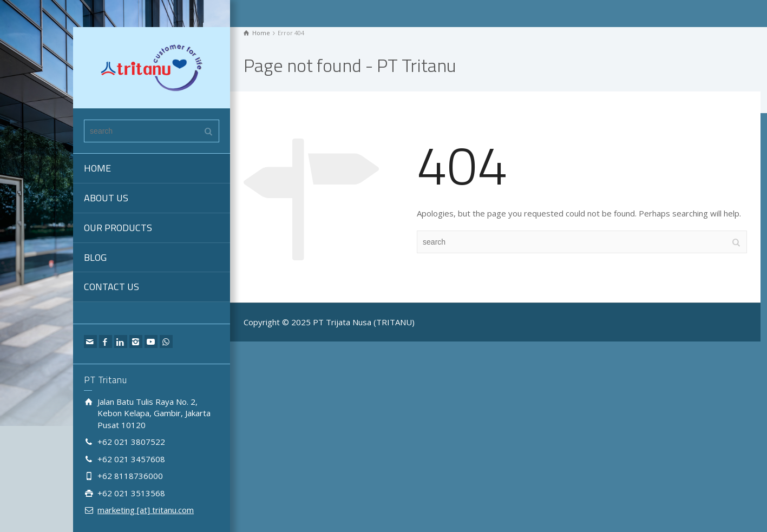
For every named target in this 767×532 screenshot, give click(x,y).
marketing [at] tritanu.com (146, 510)
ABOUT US (106, 198)
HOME (97, 168)
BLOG (95, 257)
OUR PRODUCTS (118, 228)
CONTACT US (112, 287)
